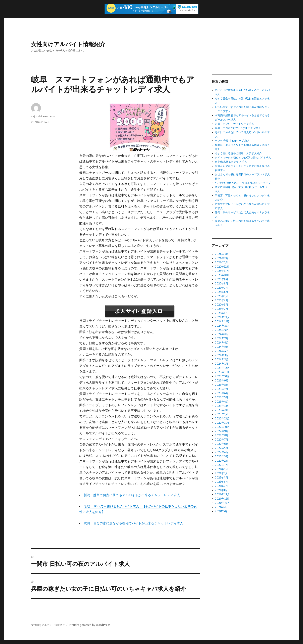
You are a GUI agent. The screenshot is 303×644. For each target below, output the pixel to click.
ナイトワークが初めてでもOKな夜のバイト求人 (243, 158)
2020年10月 (222, 503)
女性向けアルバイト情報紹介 (68, 44)
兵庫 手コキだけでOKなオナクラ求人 (238, 128)
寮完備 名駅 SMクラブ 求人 (231, 162)
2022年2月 (222, 461)
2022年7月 (222, 440)
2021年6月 (221, 469)
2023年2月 (222, 410)
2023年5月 (222, 397)
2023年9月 (222, 381)
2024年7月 (222, 338)
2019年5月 (221, 511)
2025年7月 (221, 288)
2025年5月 (221, 296)
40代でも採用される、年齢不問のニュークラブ (243, 183)
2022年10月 (222, 427)
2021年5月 (221, 473)
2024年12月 (222, 317)
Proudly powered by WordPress (89, 625)
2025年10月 (222, 275)
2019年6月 (221, 507)
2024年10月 (222, 326)
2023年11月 (222, 372)
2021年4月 (222, 478)
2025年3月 (222, 305)
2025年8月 (222, 284)
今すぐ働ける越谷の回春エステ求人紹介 (238, 153)
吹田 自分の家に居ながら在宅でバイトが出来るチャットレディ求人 (133, 523)
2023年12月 (222, 368)
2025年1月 (221, 313)
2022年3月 (222, 456)
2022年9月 (222, 431)
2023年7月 (222, 389)
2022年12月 (222, 419)
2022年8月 (222, 435)
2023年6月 (222, 393)
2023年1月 (221, 414)
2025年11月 (222, 271)
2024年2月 (222, 359)
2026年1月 (221, 262)
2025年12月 (222, 267)
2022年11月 (222, 423)
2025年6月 (222, 292)
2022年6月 (222, 444)
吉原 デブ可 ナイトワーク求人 (234, 124)
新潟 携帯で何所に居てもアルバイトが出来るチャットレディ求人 (132, 495)
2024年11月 (222, 321)
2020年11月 (222, 499)
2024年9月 (222, 330)
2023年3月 (222, 406)
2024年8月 (222, 334)
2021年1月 (221, 490)
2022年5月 (222, 448)
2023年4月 (222, 402)
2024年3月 (222, 355)
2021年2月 (221, 486)
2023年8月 (222, 385)
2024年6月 (222, 343)
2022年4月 (222, 452)
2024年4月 (222, 351)
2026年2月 (222, 258)
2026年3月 (222, 254)
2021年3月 (221, 482)
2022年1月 (221, 465)
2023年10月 (222, 376)
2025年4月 (222, 300)
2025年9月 (222, 279)
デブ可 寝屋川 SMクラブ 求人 (232, 141)
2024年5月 (222, 347)
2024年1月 (222, 364)
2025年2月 (222, 309)
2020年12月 (222, 494)
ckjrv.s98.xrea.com (43, 116)
